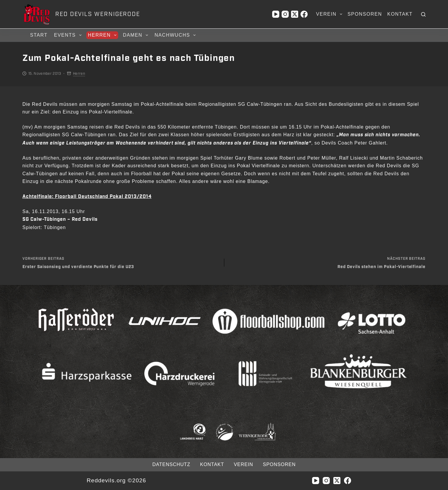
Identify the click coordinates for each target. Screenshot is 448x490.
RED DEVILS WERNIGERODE (98, 14)
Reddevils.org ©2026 (116, 480)
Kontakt (400, 14)
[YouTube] (276, 14)
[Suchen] (423, 14)
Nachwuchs (176, 35)
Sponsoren (365, 14)
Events (69, 35)
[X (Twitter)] (295, 14)
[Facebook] (304, 14)
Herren (103, 35)
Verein (330, 14)
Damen (136, 35)
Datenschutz (171, 464)
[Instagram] (285, 14)
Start (39, 35)
